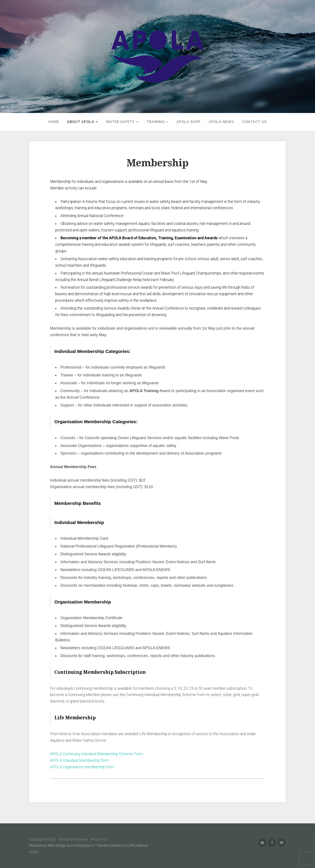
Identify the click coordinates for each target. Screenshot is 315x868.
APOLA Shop (188, 122)
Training (156, 122)
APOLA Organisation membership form (82, 767)
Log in (34, 852)
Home (54, 122)
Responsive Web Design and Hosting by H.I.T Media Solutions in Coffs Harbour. (89, 845)
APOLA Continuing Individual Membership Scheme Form (96, 754)
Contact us (254, 122)
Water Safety (120, 122)
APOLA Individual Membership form (79, 760)
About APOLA (81, 122)
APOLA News (221, 122)
